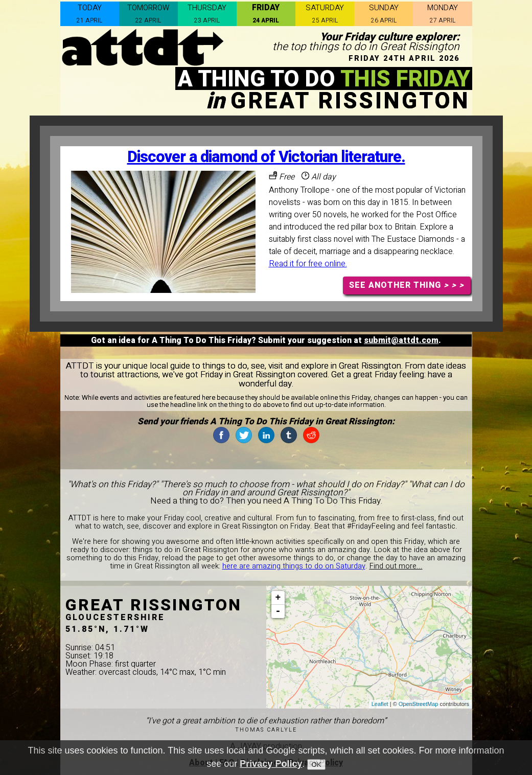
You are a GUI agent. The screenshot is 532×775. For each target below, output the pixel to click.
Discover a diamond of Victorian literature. (266, 157)
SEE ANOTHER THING (407, 285)
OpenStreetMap (419, 704)
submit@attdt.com (401, 340)
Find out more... (396, 566)
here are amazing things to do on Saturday (294, 566)
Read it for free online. (308, 264)
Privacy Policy (271, 764)
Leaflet (380, 704)
